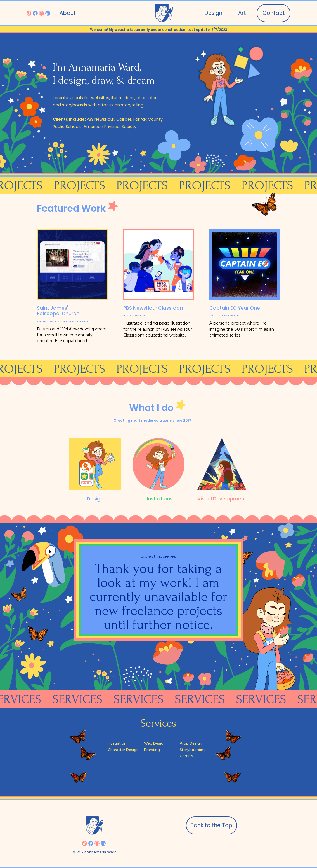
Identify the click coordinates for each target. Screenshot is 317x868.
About (68, 13)
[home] (164, 13)
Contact (274, 13)
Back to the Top (211, 825)
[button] (242, 13)
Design (213, 13)
